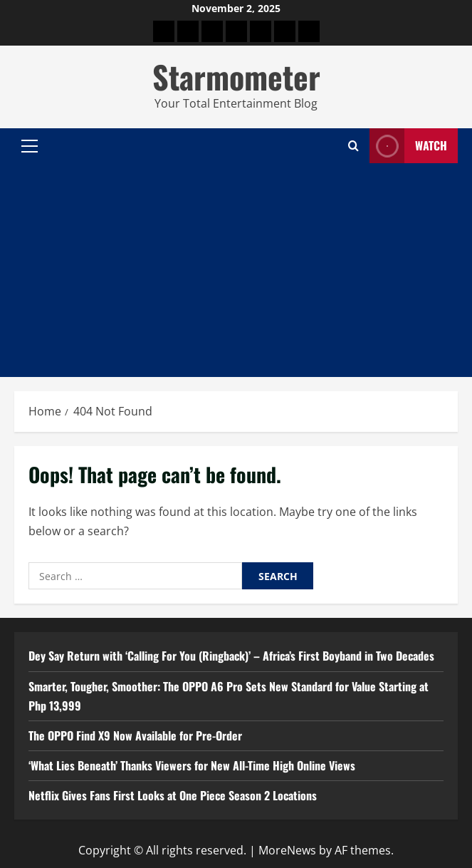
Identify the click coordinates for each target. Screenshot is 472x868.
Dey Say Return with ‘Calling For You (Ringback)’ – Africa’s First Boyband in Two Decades (231, 656)
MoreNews (287, 850)
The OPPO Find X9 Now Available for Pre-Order (135, 735)
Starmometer (236, 77)
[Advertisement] (236, 270)
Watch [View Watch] (408, 146)
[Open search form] (353, 145)
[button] (30, 145)
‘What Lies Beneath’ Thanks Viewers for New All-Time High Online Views (192, 765)
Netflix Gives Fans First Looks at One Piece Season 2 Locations (173, 795)
